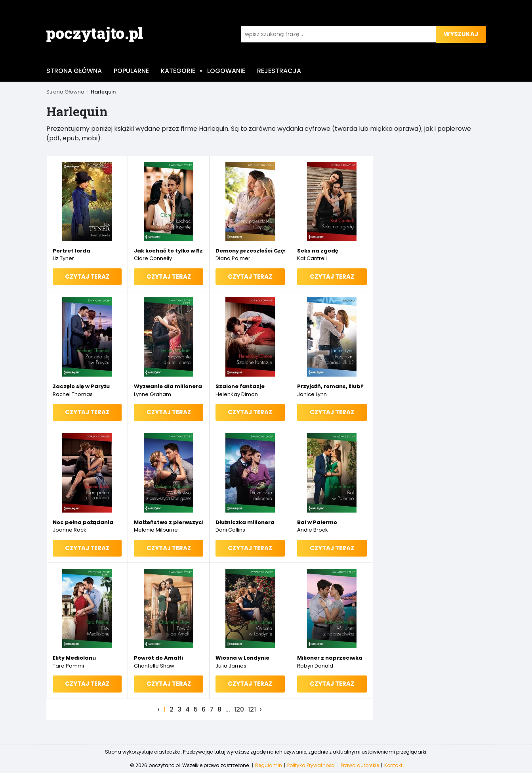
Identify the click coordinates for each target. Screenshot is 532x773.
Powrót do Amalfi (158, 658)
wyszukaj (461, 34)
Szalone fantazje (240, 386)
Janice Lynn (312, 394)
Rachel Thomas (73, 394)
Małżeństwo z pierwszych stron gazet (169, 522)
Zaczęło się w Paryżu (81, 386)
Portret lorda (72, 251)
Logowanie (226, 71)
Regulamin (269, 765)
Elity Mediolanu (74, 658)
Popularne (131, 71)
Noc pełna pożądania (83, 522)
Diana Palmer (233, 258)
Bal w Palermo (317, 522)
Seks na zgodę (318, 251)
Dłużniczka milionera (245, 522)
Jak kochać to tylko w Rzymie (169, 251)
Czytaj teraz (87, 276)
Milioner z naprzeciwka (330, 658)
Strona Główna (74, 71)
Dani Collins (230, 530)
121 (252, 709)
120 (239, 709)
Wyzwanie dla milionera (168, 386)
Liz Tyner (63, 258)
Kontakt (393, 765)
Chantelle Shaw (154, 666)
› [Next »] (261, 709)
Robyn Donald (315, 666)
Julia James (231, 666)
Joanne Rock (70, 530)
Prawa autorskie (360, 765)
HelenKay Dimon (237, 394)
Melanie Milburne (156, 530)
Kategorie (182, 71)
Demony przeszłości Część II (250, 251)
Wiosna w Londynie (242, 658)
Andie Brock (313, 530)
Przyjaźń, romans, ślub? (330, 386)
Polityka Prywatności (311, 765)
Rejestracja (279, 71)
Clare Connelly (153, 258)
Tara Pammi (68, 666)
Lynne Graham (153, 394)
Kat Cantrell (312, 258)
